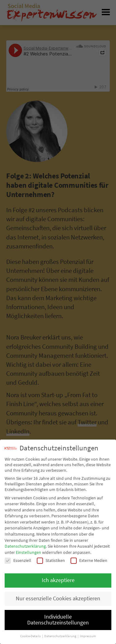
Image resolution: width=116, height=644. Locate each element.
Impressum (88, 636)
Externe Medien (89, 560)
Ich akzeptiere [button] (58, 580)
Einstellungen (28, 552)
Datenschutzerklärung (25, 546)
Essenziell (18, 560)
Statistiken (51, 560)
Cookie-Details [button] (31, 636)
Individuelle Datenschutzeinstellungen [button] (58, 620)
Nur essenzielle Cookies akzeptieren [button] (58, 598)
